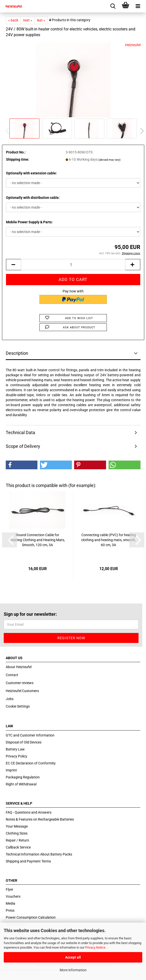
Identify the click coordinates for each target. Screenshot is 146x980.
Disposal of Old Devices (24, 742)
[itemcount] (73, 265)
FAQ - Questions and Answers (29, 812)
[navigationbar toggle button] (138, 6)
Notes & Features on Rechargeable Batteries (40, 819)
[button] (141, 131)
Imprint (11, 770)
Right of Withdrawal (21, 784)
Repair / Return (17, 840)
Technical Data (20, 432)
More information (73, 970)
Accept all (73, 957)
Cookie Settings (18, 706)
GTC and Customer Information (30, 735)
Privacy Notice (95, 947)
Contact (12, 675)
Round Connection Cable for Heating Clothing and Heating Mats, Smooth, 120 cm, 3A (37, 540)
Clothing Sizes (17, 833)
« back (13, 20)
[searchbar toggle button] (113, 6)
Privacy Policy (16, 756)
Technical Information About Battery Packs (39, 854)
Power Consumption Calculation (31, 917)
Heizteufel (133, 45)
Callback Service (18, 847)
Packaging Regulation (23, 777)
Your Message (17, 826)
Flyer (9, 889)
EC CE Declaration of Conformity (31, 763)
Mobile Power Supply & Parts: (29, 222)
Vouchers (13, 896)
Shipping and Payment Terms (28, 861)
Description (17, 353)
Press (10, 910)
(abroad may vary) (109, 160)
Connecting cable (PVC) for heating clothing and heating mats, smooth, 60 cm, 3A (108, 540)
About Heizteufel (19, 667)
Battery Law (15, 749)
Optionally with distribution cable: (33, 198)
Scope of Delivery (23, 446)
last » (41, 20)
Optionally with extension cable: (31, 173)
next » (28, 20)
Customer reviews (20, 683)
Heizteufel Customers (22, 691)
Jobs (10, 699)
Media (10, 903)
